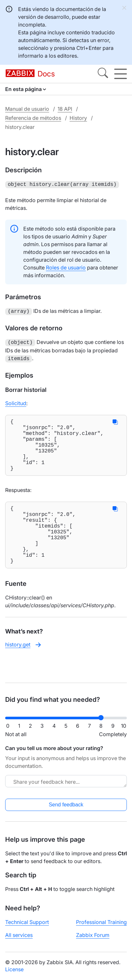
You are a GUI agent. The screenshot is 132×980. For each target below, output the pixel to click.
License (14, 969)
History (78, 118)
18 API (65, 109)
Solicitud (16, 401)
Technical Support (27, 922)
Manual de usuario (27, 109)
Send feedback (66, 805)
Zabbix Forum (93, 935)
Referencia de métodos (33, 118)
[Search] (103, 74)
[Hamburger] (121, 74)
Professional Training (101, 922)
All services (19, 935)
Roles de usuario (66, 267)
